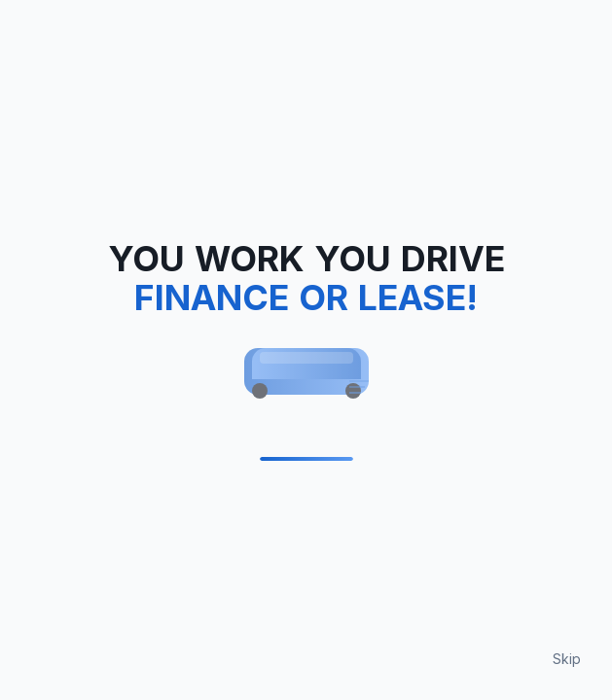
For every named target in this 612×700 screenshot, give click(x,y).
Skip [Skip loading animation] (567, 659)
